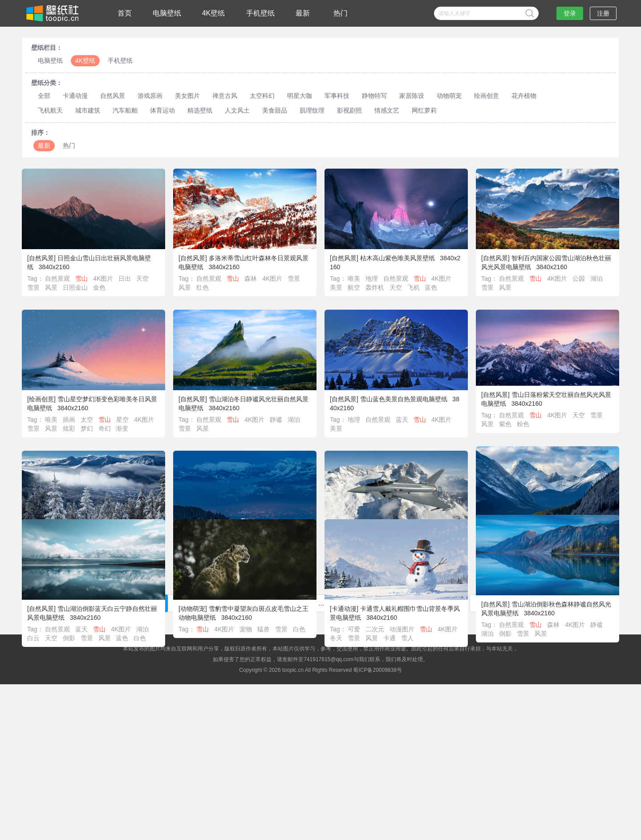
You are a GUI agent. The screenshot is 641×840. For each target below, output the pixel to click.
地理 (372, 279)
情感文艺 (387, 110)
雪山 (81, 279)
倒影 (505, 638)
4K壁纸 (214, 13)
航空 (354, 287)
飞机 (414, 287)
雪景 (33, 287)
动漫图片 (402, 642)
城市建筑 (88, 110)
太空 (87, 420)
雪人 (407, 650)
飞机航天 (50, 110)
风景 (51, 287)
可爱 (354, 642)
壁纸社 (52, 13)
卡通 (389, 650)
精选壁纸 (200, 110)
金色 (99, 287)
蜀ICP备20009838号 (377, 670)
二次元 (375, 642)
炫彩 (69, 428)
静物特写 (374, 96)
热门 (341, 13)
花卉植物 (524, 96)
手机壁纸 (260, 13)
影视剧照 (349, 110)
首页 (125, 13)
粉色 (523, 424)
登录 (570, 13)
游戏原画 (150, 96)
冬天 (336, 650)
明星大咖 (300, 96)
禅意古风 (225, 96)
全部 (44, 96)
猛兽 (264, 642)
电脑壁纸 (167, 13)
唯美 (354, 279)
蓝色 (431, 287)
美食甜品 (275, 110)
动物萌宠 (449, 96)
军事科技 (337, 96)
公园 (579, 279)
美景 (336, 287)
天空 (142, 279)
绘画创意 (487, 96)
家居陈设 (412, 96)
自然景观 (57, 279)
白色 (140, 644)
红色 (203, 287)
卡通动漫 (75, 96)
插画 (69, 420)
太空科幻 (262, 96)
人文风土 (237, 110)
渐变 (122, 428)
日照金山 (75, 287)
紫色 (505, 424)
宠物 (246, 642)
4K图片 (103, 279)
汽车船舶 (125, 110)
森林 (251, 279)
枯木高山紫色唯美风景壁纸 (398, 258)
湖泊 (596, 279)
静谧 (276, 420)
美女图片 (187, 96)
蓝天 (402, 420)
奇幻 (105, 428)
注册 (603, 13)
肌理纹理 (312, 110)
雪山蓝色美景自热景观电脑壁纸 (404, 399)
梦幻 (87, 428)
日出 (125, 279)
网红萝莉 (424, 110)
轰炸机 (375, 287)
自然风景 (113, 96)
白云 (33, 644)
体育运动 (162, 110)
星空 (122, 420)
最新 (303, 13)
